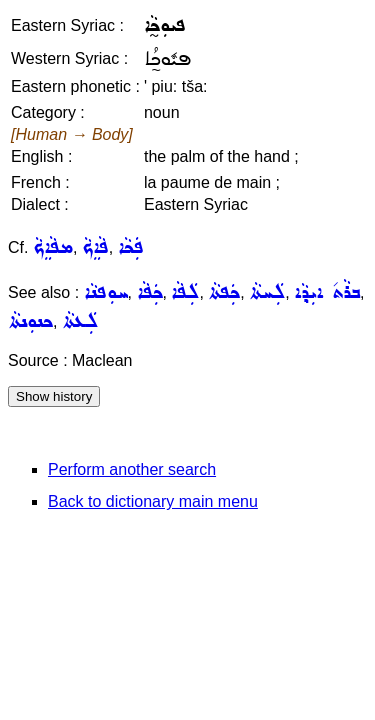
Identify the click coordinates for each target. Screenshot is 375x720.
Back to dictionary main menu (153, 501)
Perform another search (132, 469)
